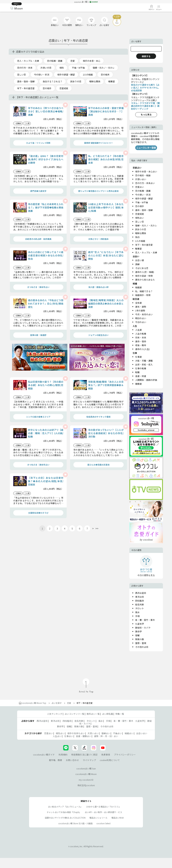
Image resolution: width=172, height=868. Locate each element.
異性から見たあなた (145, 280)
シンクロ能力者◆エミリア (38, 417)
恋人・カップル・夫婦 (28, 61)
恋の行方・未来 (25, 68)
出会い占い (142, 733)
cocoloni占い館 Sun (86, 768)
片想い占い (141, 179)
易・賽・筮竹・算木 (145, 620)
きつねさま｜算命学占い (38, 287)
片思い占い (93, 733)
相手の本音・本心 (92, 61)
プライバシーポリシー (125, 755)
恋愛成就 (64, 88)
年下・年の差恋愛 (26, 88)
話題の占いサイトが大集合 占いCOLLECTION (65, 818)
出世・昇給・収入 (144, 364)
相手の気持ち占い (76, 733)
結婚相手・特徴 (143, 295)
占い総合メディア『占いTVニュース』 (65, 807)
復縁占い (106, 733)
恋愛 (73, 61)
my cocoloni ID (86, 780)
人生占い (57, 736)
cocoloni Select (103, 823)
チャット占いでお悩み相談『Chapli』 (64, 812)
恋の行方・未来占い (145, 183)
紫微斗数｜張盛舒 (38, 335)
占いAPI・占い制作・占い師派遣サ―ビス (103, 812)
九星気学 (140, 624)
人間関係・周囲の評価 (146, 380)
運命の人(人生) (142, 349)
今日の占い (141, 322)
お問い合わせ (72, 760)
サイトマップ (89, 760)
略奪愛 (112, 81)
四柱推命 (140, 601)
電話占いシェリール (98, 818)
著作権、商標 (55, 760)
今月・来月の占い (144, 314)
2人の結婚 (88, 75)
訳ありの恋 (76, 81)
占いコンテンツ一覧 (74, 714)
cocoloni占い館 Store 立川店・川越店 (75, 823)
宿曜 (137, 635)
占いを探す (57, 703)
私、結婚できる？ (144, 291)
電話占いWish (118, 818)
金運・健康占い (84, 736)
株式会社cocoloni (86, 785)
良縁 (137, 264)
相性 (62, 68)
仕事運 (138, 357)
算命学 (138, 631)
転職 (137, 372)
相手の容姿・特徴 (144, 276)
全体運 (138, 303)
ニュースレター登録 (146, 148)
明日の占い (141, 318)
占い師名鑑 (108, 714)
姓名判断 (140, 604)
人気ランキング (55, 714)
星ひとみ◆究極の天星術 (98, 465)
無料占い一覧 (93, 714)
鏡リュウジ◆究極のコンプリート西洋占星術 (98, 191)
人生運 (138, 330)
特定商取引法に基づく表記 (84, 755)
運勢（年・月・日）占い (106, 736)
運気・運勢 (141, 307)
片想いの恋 (46, 68)
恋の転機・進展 (55, 61)
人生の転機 (141, 334)
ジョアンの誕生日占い (98, 335)
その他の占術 (142, 647)
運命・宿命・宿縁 (26, 81)
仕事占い (69, 736)
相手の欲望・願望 (66, 75)
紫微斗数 (140, 639)
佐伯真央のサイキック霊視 (98, 417)
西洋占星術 (141, 593)
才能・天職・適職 (144, 361)
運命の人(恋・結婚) (145, 272)
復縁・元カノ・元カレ (104, 68)
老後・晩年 (141, 345)
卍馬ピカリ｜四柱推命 (98, 239)
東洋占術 (140, 597)
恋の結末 (105, 75)
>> (97, 528)
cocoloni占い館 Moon (86, 774)
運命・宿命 (141, 341)
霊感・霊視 (141, 643)
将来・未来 (141, 337)
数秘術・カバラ (143, 628)
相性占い (140, 218)
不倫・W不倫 (78, 68)
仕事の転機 (141, 368)
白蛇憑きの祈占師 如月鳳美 (38, 239)
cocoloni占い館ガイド (44, 755)
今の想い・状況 (42, 75)
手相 (137, 616)
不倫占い (117, 733)
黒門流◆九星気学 (38, 191)
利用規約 (63, 755)
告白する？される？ (52, 81)
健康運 (138, 384)
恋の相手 (47, 88)
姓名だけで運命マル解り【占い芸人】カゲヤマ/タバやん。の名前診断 (146, 88)
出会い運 (140, 260)
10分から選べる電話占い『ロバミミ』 (103, 807)
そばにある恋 (142, 268)
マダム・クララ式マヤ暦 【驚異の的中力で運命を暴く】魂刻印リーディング (145, 106)
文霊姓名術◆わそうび (38, 513)
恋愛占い (140, 187)
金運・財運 (141, 376)
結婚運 (138, 287)
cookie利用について (110, 760)
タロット (140, 608)
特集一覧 (120, 714)
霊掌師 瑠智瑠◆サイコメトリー (99, 143)
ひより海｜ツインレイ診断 (38, 143)
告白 (137, 237)
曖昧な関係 (95, 81)
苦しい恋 (21, 75)
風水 (137, 612)
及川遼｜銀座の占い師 (98, 287)
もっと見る (146, 114)
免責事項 (106, 755)
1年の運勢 (140, 310)
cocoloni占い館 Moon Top (33, 703)
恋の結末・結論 (143, 175)
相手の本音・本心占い (146, 171)
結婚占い (129, 733)
